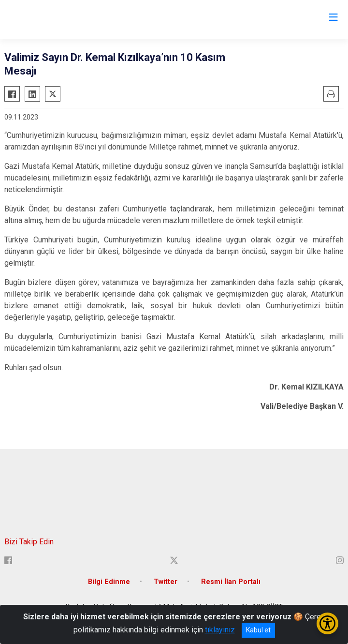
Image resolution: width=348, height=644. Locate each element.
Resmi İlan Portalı (231, 582)
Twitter (166, 582)
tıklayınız (220, 630)
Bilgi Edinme (109, 582)
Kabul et (258, 630)
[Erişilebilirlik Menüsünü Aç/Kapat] (327, 623)
